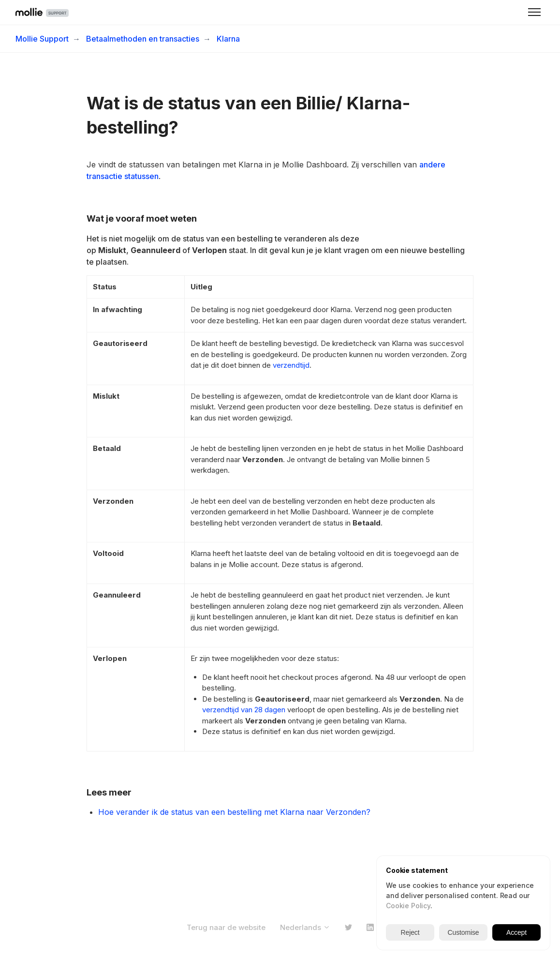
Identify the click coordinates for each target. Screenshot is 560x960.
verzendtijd (291, 365)
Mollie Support (42, 39)
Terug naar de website (226, 927)
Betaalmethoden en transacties (143, 39)
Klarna (228, 39)
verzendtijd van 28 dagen (244, 710)
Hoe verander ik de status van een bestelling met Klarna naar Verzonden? (234, 812)
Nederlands (305, 927)
